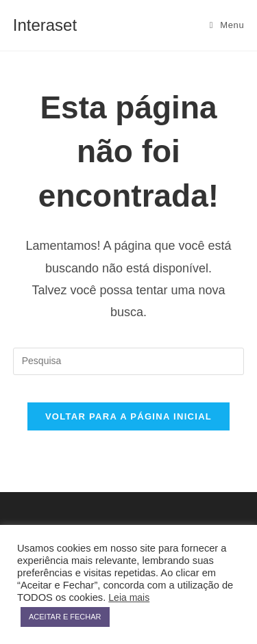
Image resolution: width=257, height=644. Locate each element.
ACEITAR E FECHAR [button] (65, 617)
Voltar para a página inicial (128, 416)
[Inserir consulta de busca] (129, 361)
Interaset (45, 25)
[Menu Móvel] (227, 25)
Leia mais (129, 597)
